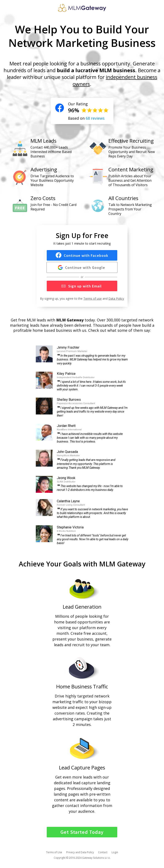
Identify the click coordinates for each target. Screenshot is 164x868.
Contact (103, 852)
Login (115, 852)
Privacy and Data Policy (80, 852)
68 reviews (95, 118)
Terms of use (93, 299)
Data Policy (116, 299)
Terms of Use (54, 852)
